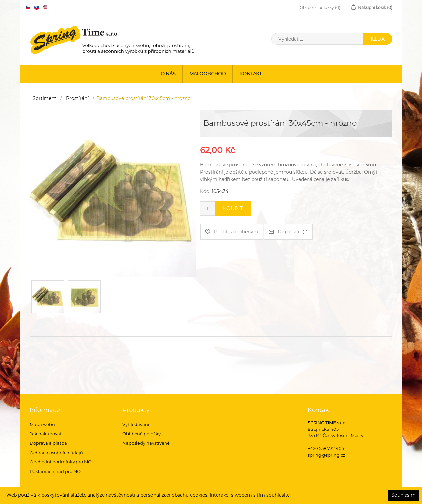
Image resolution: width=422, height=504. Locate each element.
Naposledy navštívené (146, 443)
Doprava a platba (48, 443)
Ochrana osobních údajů (56, 453)
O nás (168, 74)
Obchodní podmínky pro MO (61, 462)
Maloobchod (208, 74)
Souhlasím (404, 495)
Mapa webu (42, 424)
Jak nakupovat (46, 434)
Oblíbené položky (141, 434)
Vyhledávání (136, 424)
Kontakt (251, 74)
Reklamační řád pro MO (55, 471)
